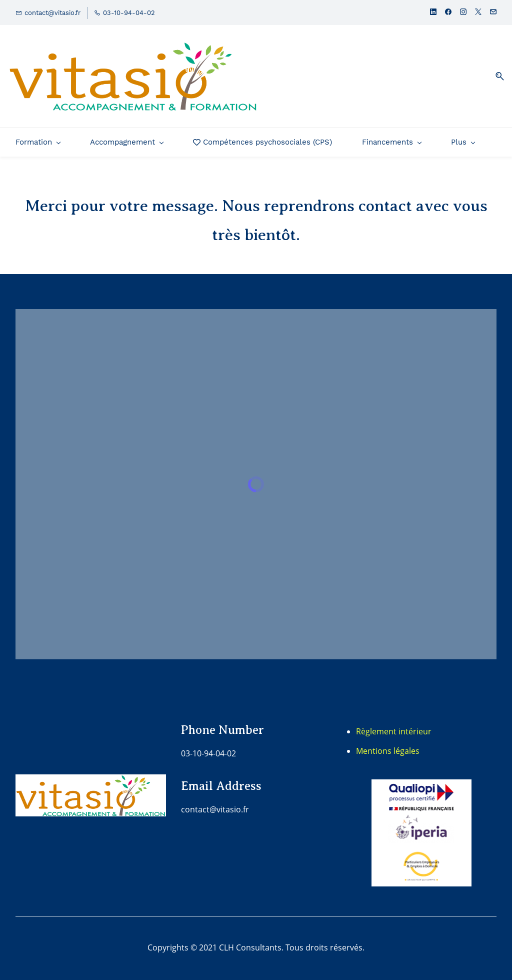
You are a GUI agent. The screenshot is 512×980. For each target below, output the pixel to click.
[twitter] (478, 13)
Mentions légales (388, 751)
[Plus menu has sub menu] (463, 142)
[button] (496, 76)
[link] (421, 786)
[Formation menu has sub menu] (38, 142)
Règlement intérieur (394, 731)
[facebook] (448, 13)
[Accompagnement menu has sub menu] (126, 142)
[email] (493, 13)
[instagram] (463, 13)
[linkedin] (433, 13)
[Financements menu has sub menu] (391, 142)
